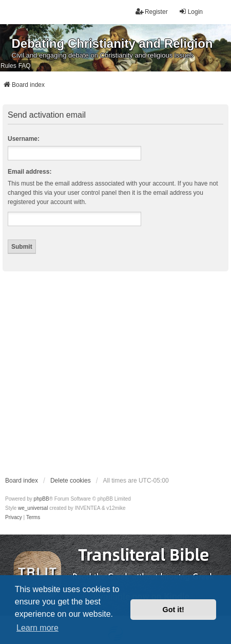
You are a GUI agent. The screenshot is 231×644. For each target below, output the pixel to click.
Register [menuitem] (152, 12)
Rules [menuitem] (8, 66)
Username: (24, 139)
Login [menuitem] (191, 12)
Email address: (30, 172)
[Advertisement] (97, 373)
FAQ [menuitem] (25, 66)
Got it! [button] (174, 610)
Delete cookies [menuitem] (71, 481)
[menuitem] (14, 518)
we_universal (33, 508)
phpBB (42, 499)
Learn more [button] (37, 628)
